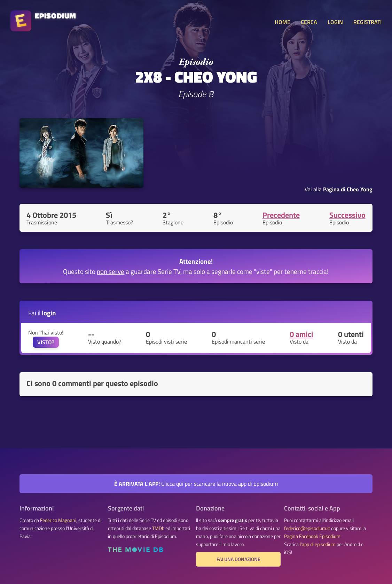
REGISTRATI (367, 22)
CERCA (309, 22)
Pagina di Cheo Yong (348, 189)
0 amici (301, 334)
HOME (283, 22)
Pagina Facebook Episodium (312, 536)
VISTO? (46, 342)
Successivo (347, 215)
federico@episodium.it (307, 528)
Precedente (281, 215)
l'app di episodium (318, 544)
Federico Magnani (58, 520)
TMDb (158, 528)
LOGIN (335, 22)
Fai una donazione (238, 559)
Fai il (42, 313)
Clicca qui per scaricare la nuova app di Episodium (196, 484)
